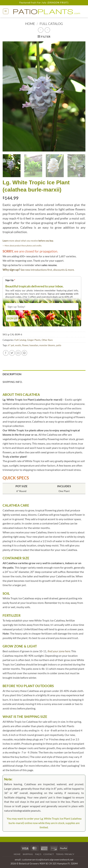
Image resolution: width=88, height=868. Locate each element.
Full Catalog (51, 24)
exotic (18, 345)
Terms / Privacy (65, 854)
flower (25, 345)
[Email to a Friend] (18, 353)
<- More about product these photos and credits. (22, 246)
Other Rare (47, 340)
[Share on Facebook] (6, 353)
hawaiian (34, 345)
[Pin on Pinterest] (24, 353)
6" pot (11, 345)
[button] (6, 11)
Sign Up (10, 280)
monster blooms (47, 345)
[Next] (83, 167)
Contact (49, 854)
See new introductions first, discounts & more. (47, 270)
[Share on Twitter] (12, 353)
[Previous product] (47, 30)
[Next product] (41, 30)
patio (59, 345)
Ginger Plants (34, 340)
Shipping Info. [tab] (12, 382)
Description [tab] (12, 374)
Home (30, 24)
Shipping (28, 854)
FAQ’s (38, 854)
